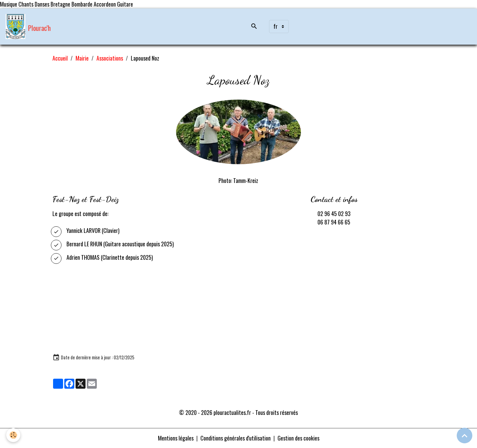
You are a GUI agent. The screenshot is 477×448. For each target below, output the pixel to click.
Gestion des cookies (298, 438)
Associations (110, 58)
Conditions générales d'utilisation (236, 438)
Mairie (82, 58)
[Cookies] (13, 435)
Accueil (60, 58)
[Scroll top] (465, 436)
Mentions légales (176, 438)
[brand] (28, 27)
